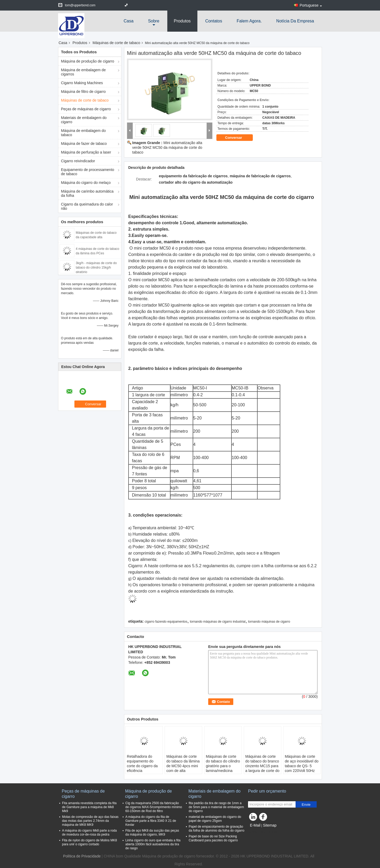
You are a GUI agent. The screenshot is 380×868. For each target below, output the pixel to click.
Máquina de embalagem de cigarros (83, 72)
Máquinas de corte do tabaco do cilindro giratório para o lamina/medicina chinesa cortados (223, 766)
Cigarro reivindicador (78, 161)
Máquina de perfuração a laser (86, 152)
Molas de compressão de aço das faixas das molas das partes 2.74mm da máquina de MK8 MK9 (90, 821)
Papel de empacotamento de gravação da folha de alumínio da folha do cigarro (217, 829)
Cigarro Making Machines (82, 83)
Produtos (182, 21)
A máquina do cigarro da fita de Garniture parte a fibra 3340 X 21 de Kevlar (151, 821)
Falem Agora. (249, 21)
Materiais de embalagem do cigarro (84, 120)
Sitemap (270, 825)
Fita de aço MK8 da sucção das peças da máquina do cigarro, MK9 (152, 833)
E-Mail (255, 825)
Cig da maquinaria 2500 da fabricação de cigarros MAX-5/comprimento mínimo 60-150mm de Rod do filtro (154, 807)
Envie (306, 805)
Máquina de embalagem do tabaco (83, 133)
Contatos (214, 21)
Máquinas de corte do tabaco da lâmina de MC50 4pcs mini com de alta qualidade (183, 766)
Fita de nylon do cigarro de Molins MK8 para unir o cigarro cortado (89, 842)
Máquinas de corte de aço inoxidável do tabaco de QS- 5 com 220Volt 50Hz (302, 764)
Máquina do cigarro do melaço (86, 183)
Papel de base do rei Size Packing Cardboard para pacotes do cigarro (213, 838)
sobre (154, 21)
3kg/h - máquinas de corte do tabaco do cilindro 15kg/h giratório (96, 268)
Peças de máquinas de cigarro (86, 109)
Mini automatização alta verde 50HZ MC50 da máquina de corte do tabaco (167, 147)
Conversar (237, 137)
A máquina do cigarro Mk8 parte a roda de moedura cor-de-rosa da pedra (89, 833)
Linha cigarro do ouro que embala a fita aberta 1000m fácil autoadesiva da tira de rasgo (153, 844)
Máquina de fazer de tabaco (84, 144)
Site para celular (263, 832)
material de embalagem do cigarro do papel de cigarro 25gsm (215, 819)
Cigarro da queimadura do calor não (87, 206)
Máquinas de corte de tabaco (117, 43)
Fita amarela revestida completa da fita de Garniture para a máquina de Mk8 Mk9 (89, 807)
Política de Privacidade (82, 856)
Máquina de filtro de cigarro (83, 92)
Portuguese (311, 5)
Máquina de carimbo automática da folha (87, 193)
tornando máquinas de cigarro (269, 622)
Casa (129, 21)
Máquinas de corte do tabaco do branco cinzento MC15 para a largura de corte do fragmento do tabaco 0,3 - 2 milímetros (262, 768)
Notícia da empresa (295, 21)
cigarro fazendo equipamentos (166, 622)
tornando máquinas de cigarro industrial (218, 622)
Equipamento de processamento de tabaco (88, 172)
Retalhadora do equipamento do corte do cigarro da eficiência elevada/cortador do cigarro (143, 768)
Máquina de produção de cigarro (88, 61)
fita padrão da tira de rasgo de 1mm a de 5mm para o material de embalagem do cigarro (216, 807)
